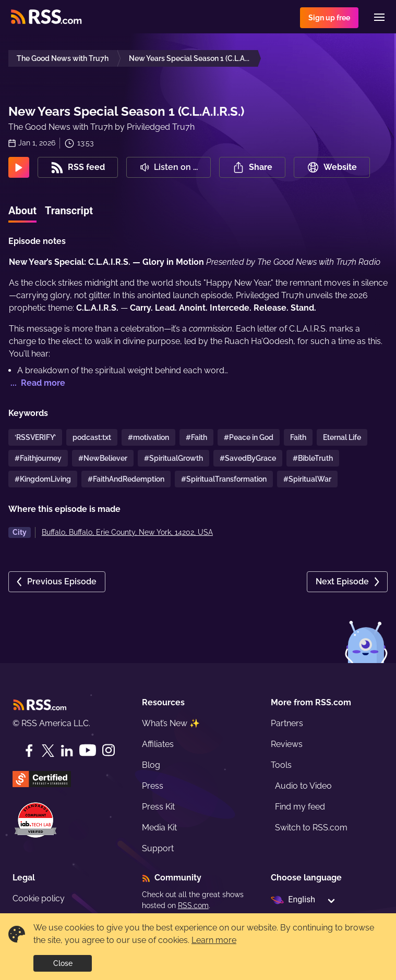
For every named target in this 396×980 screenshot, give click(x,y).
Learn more (214, 940)
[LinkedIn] (67, 751)
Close (63, 963)
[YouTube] (88, 750)
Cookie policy (39, 898)
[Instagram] (109, 750)
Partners (287, 723)
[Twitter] (48, 751)
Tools (281, 765)
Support (158, 848)
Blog (151, 765)
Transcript (69, 211)
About (22, 211)
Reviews (287, 744)
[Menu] (379, 17)
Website (332, 167)
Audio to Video (303, 786)
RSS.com (193, 905)
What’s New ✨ (171, 723)
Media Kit (159, 828)
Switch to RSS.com (311, 828)
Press (153, 786)
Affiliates (158, 744)
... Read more (37, 383)
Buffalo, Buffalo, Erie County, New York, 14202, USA (127, 532)
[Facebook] (29, 751)
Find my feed (300, 807)
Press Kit (158, 807)
